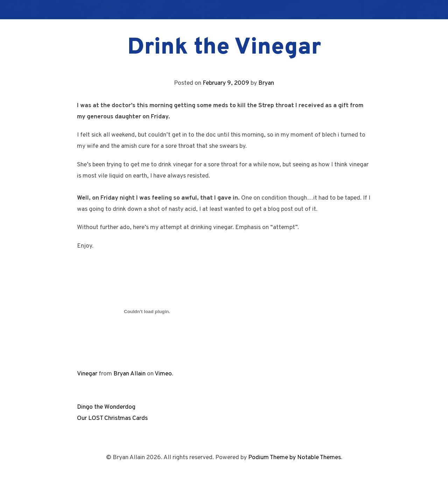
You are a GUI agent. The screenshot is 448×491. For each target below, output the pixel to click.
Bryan (266, 83)
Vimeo (163, 374)
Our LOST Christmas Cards (112, 418)
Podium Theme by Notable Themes (295, 458)
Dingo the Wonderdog (106, 407)
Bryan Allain (129, 374)
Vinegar (87, 374)
